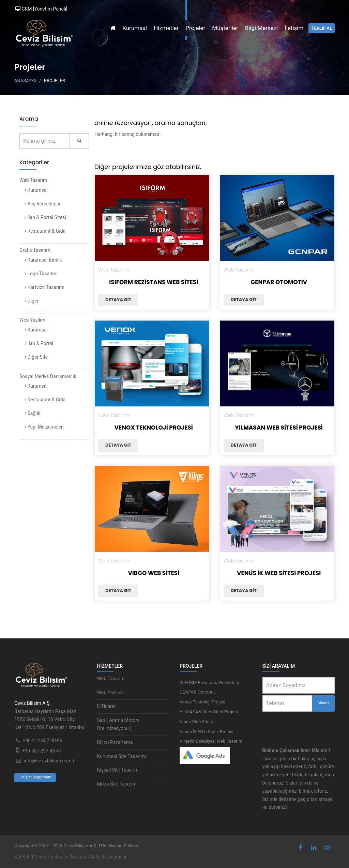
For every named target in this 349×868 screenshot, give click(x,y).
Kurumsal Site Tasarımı (122, 756)
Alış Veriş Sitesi (42, 204)
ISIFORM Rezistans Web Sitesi (154, 282)
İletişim (294, 28)
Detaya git (118, 300)
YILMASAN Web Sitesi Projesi (279, 428)
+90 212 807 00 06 (42, 741)
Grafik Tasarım (35, 250)
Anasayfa (25, 81)
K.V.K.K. (23, 857)
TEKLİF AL (322, 28)
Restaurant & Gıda (45, 231)
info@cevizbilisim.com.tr (50, 761)
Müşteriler (225, 28)
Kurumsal (135, 28)
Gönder (323, 703)
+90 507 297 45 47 (42, 751)
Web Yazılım (32, 320)
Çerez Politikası (51, 857)
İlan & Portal (39, 343)
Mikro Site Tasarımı (118, 784)
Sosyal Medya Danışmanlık (48, 376)
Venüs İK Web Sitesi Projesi (279, 573)
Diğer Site (36, 357)
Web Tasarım (33, 180)
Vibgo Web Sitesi (154, 573)
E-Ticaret (107, 706)
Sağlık (32, 413)
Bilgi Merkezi (261, 28)
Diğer (32, 301)
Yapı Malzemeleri (44, 427)
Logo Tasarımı (41, 274)
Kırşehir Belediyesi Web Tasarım (211, 741)
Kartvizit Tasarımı (44, 287)
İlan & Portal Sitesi (45, 217)
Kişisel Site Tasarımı (118, 770)
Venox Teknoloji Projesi (154, 428)
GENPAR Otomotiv (279, 282)
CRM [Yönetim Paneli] (41, 9)
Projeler (195, 28)
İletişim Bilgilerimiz (35, 777)
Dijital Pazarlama (115, 742)
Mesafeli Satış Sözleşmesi (98, 857)
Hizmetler (166, 28)
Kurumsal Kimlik (43, 260)
